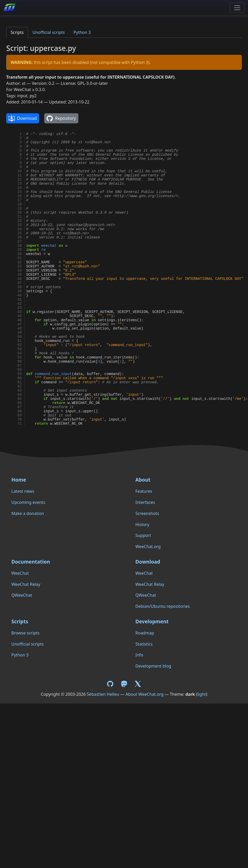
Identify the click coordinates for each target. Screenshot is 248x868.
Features (144, 491)
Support (143, 535)
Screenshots (147, 513)
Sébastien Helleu (103, 694)
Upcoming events (28, 502)
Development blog (153, 666)
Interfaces (145, 502)
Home (19, 480)
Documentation (31, 562)
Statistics (144, 644)
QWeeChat (22, 595)
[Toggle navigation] (237, 8)
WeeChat (20, 573)
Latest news (23, 491)
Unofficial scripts (48, 32)
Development (152, 621)
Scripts (17, 32)
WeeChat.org (148, 547)
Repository (61, 118)
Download (23, 118)
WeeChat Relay (26, 584)
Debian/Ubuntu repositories (163, 606)
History (142, 525)
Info (140, 655)
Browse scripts (25, 633)
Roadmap (145, 633)
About (143, 480)
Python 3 (82, 32)
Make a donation (28, 513)
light (202, 694)
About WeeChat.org (144, 694)
